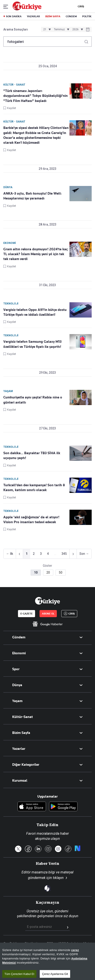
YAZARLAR (33, 16)
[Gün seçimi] (46, 29)
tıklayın (58, 878)
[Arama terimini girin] (45, 42)
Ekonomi (19, 653)
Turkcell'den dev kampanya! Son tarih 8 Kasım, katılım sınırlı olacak (34, 488)
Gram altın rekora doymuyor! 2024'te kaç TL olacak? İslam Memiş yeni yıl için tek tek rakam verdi (36, 254)
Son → (84, 554)
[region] (47, 961)
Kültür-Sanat (23, 717)
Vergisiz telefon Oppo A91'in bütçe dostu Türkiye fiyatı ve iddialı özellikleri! (35, 312)
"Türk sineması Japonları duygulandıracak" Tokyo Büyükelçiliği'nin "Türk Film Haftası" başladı (36, 96)
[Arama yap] (88, 41)
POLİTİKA (88, 16)
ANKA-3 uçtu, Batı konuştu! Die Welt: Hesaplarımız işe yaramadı (33, 196)
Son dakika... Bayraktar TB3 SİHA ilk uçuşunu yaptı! (32, 456)
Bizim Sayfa (21, 733)
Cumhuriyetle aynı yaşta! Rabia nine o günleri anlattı (33, 400)
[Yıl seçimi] (77, 29)
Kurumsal (20, 781)
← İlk (10, 554)
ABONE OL (48, 614)
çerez (75, 950)
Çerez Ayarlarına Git (55, 974)
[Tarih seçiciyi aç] (88, 30)
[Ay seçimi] (61, 29)
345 (64, 554)
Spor (16, 669)
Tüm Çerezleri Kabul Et (19, 974)
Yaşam (17, 701)
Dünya (17, 685)
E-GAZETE (27, 614)
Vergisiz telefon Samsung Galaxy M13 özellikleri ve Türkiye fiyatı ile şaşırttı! (32, 344)
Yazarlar (19, 749)
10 (36, 572)
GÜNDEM (71, 16)
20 (48, 572)
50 (61, 572)
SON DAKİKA (14, 16)
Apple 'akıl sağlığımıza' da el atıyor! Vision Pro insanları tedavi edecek (31, 520)
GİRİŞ (80, 6)
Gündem (19, 637)
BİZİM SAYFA (53, 16)
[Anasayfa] (47, 601)
